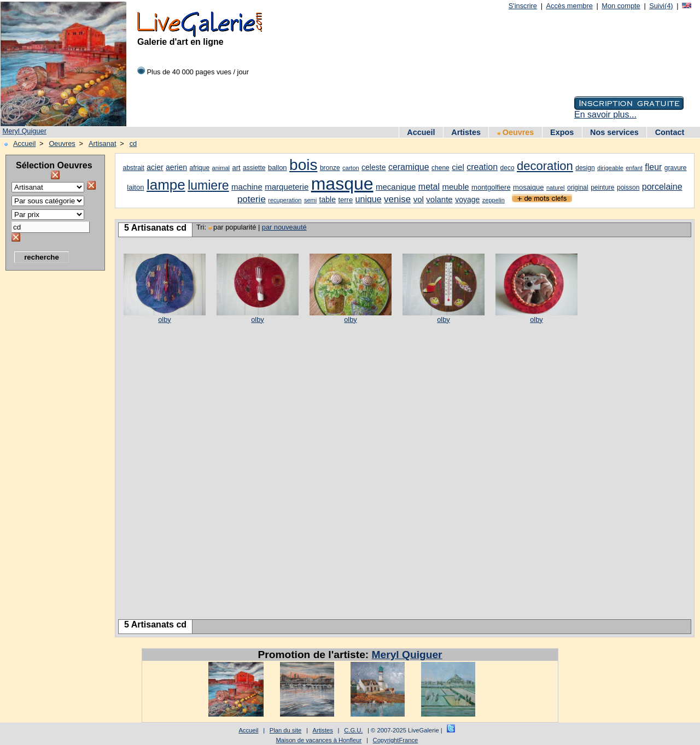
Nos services (614, 132)
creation (482, 167)
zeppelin (494, 200)
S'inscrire (523, 6)
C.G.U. (353, 730)
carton (351, 168)
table (328, 200)
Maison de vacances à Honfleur (319, 740)
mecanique (396, 187)
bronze (330, 168)
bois (303, 165)
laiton (135, 187)
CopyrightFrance (396, 740)
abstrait (133, 168)
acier (155, 167)
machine (247, 187)
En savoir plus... (605, 115)
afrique (199, 168)
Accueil (421, 132)
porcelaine (662, 187)
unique (369, 199)
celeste (374, 167)
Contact (670, 132)
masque (342, 184)
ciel (458, 167)
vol (419, 199)
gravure (676, 168)
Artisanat (103, 143)
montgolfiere (491, 187)
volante (439, 199)
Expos (562, 132)
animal (221, 168)
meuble (455, 187)
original (578, 187)
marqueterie (287, 187)
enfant (634, 168)
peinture (602, 187)
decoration (545, 166)
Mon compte (621, 6)
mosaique (528, 187)
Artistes (466, 132)
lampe (166, 185)
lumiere (208, 185)
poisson (628, 187)
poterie (252, 199)
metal (429, 187)
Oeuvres (516, 132)
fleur (653, 167)
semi (310, 200)
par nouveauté (284, 227)
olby (164, 319)
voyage (467, 200)
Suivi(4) (661, 6)
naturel (556, 187)
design (585, 168)
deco (507, 168)
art (236, 168)
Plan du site (285, 730)
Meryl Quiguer (25, 131)
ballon (278, 168)
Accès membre (569, 6)
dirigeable (610, 168)
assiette (254, 168)
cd (133, 143)
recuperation (285, 200)
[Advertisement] (49, 440)
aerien (176, 167)
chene (441, 168)
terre (345, 200)
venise (397, 199)
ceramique (409, 167)
